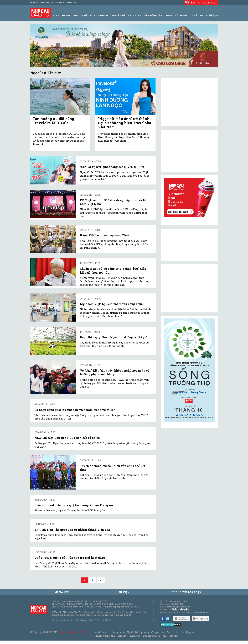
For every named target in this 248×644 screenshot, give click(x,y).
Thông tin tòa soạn (187, 592)
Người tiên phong (138, 632)
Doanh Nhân (99, 16)
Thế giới (197, 16)
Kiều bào (135, 636)
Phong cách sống (105, 636)
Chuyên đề (118, 16)
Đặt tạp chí (210, 3)
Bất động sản (153, 16)
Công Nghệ (80, 16)
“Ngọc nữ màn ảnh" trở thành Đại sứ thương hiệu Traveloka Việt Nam (125, 123)
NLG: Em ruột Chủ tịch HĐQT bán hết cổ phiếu (67, 438)
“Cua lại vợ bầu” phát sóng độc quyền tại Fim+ (113, 167)
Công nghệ (118, 632)
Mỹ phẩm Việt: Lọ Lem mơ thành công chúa (111, 304)
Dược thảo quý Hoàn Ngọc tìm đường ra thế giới (114, 337)
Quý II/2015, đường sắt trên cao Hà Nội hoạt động (70, 558)
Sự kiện (124, 592)
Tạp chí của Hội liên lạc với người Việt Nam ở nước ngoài (54, 3)
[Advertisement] (189, 288)
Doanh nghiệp (152, 636)
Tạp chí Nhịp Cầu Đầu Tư (73, 632)
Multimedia (170, 636)
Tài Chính (135, 16)
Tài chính (172, 632)
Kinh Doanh (61, 16)
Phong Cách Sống (177, 16)
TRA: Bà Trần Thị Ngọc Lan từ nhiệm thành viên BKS (73, 530)
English (193, 3)
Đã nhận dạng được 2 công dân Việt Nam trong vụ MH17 (75, 410)
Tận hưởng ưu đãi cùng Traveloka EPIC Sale (53, 121)
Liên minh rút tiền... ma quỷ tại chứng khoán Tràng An (74, 505)
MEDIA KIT (61, 592)
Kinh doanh (102, 632)
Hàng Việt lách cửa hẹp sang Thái (104, 235)
